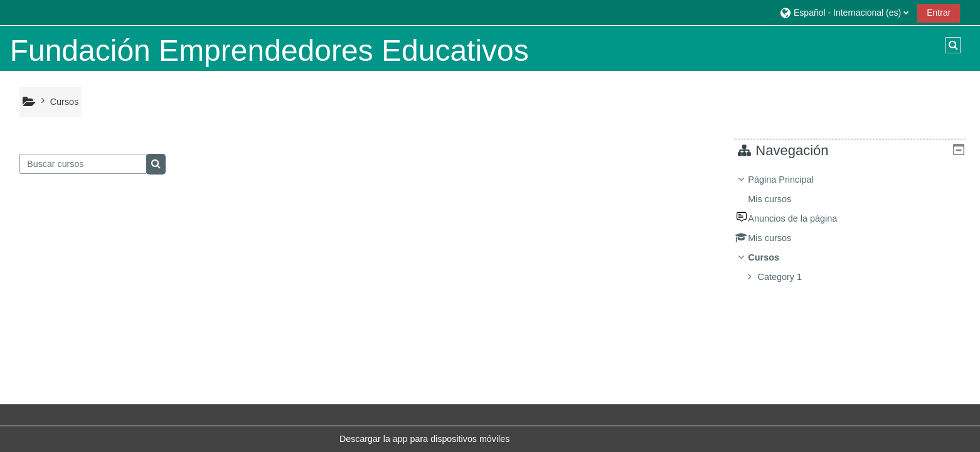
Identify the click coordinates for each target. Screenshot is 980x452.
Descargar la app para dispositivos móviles (424, 439)
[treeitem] (855, 228)
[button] (844, 12)
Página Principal (790, 180)
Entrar (939, 13)
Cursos (773, 257)
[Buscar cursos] (83, 164)
